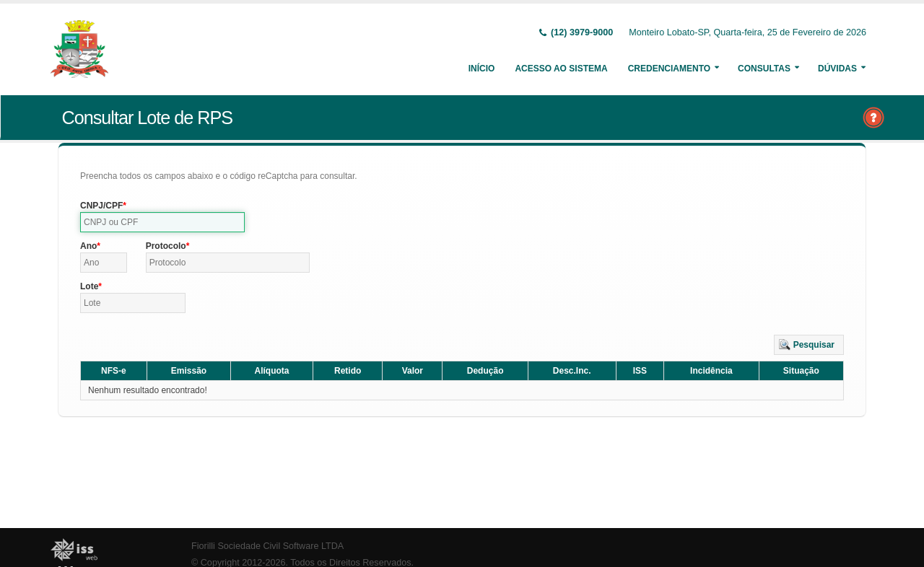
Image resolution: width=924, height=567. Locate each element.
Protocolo (166, 246)
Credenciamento (669, 69)
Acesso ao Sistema (561, 69)
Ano (88, 246)
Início (482, 69)
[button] (809, 345)
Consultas (764, 69)
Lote (89, 286)
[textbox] (162, 222)
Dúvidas (837, 69)
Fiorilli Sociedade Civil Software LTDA (267, 546)
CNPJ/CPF (101, 206)
